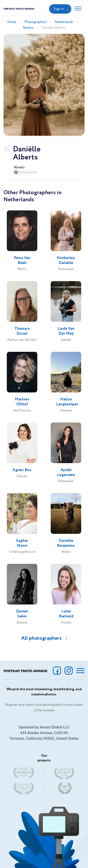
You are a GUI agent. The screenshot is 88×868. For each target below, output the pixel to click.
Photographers (36, 22)
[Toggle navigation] (78, 9)
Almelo (28, 28)
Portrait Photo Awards (19, 9)
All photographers (41, 638)
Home (12, 22)
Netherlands (64, 22)
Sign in (59, 9)
